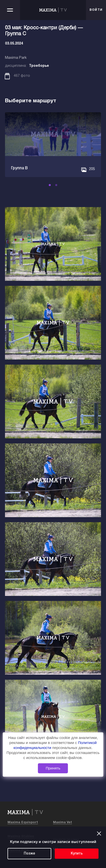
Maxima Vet (62, 822)
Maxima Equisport (23, 822)
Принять (53, 768)
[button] (50, 185)
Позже (29, 854)
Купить (77, 854)
